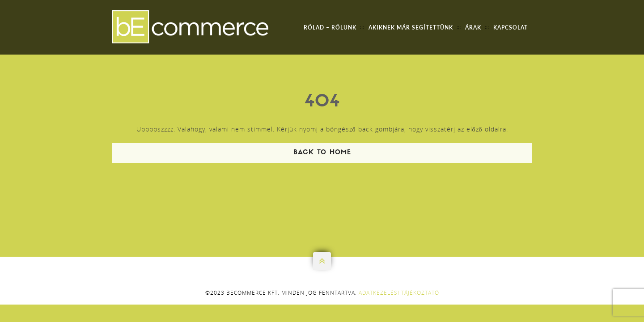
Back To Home (322, 153)
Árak (473, 28)
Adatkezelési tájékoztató (399, 293)
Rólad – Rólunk (330, 28)
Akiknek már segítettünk (411, 28)
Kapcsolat (511, 28)
